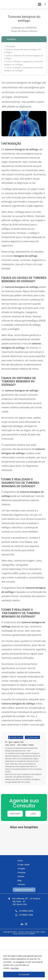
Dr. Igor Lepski (24, 865)
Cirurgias (21, 869)
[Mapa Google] (26, 902)
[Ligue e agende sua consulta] (26, 911)
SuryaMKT (31, 934)
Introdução (11, 46)
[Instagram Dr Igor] (26, 924)
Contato (21, 884)
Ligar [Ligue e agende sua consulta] (33, 814)
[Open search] (45, 4)
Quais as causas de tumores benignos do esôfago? (23, 51)
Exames (21, 876)
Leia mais (15, 968)
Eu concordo (24, 974)
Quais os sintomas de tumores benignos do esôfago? (24, 57)
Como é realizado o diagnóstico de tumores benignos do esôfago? (24, 63)
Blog (20, 880)
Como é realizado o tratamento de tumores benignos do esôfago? (24, 69)
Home (20, 861)
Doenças (22, 872)
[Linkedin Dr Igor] (22, 924)
